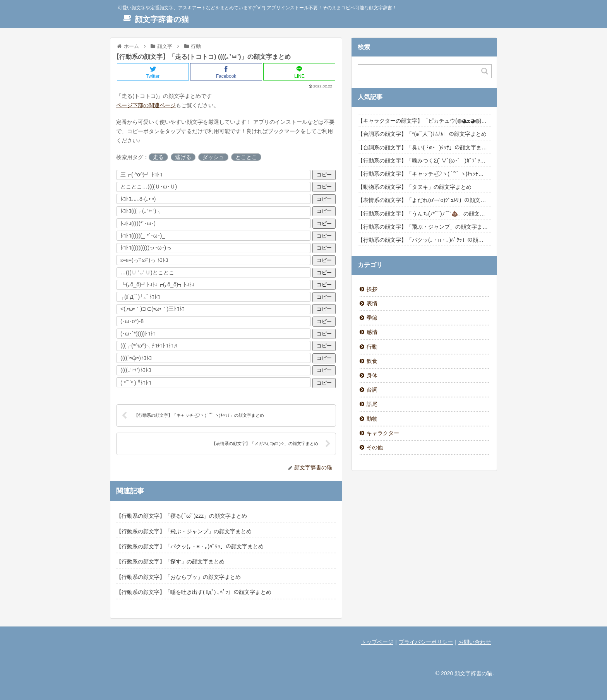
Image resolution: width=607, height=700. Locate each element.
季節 (372, 318)
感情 (372, 332)
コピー (324, 175)
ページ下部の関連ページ (146, 105)
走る (158, 157)
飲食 (372, 361)
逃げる (183, 157)
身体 (372, 375)
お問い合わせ (475, 642)
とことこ (246, 157)
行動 (372, 347)
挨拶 (372, 289)
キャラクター (383, 433)
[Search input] (420, 71)
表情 (372, 303)
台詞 (372, 390)
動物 (372, 419)
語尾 (372, 404)
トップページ (377, 642)
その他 (375, 447)
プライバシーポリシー (426, 642)
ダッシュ (213, 157)
